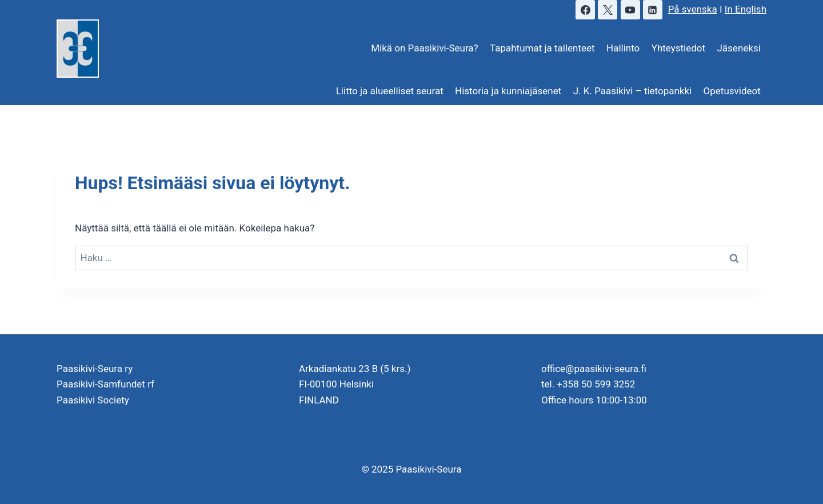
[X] (608, 10)
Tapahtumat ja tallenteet (542, 48)
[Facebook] (585, 10)
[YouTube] (630, 10)
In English (746, 9)
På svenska (693, 9)
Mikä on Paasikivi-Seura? (424, 48)
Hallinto (623, 48)
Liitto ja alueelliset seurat (390, 91)
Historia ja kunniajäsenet (508, 91)
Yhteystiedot (678, 48)
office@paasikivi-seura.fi (594, 369)
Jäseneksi (738, 48)
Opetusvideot (732, 91)
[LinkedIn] (653, 10)
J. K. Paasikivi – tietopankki (633, 91)
